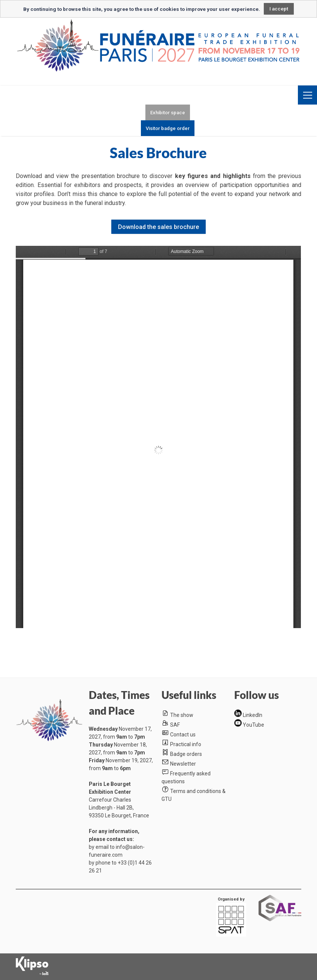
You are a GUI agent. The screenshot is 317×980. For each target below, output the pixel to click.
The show (182, 715)
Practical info (186, 744)
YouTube (253, 725)
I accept (279, 9)
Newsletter (183, 764)
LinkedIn (253, 715)
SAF (175, 725)
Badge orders (186, 754)
